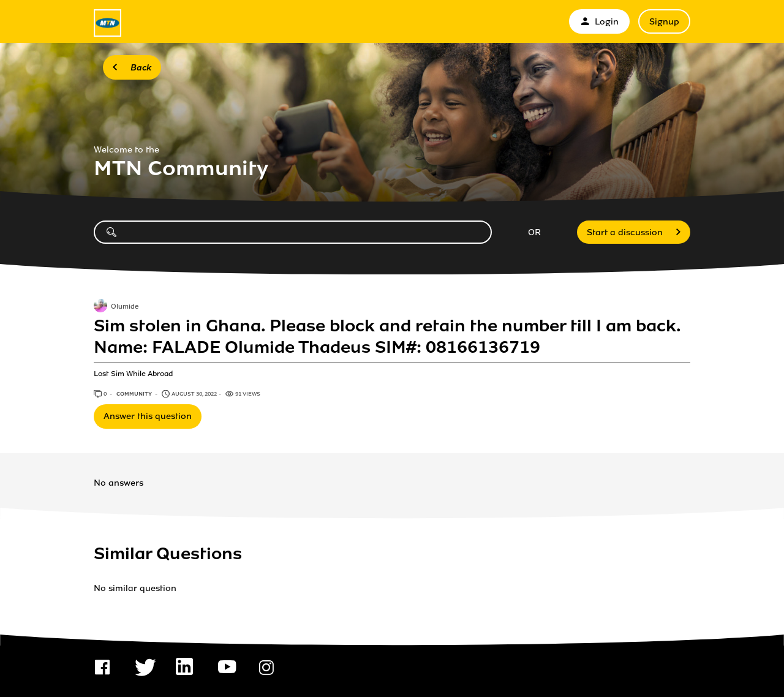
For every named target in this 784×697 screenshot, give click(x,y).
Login (599, 22)
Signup (664, 22)
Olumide (125, 307)
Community (135, 394)
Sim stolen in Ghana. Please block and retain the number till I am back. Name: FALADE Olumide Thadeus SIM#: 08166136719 (387, 336)
